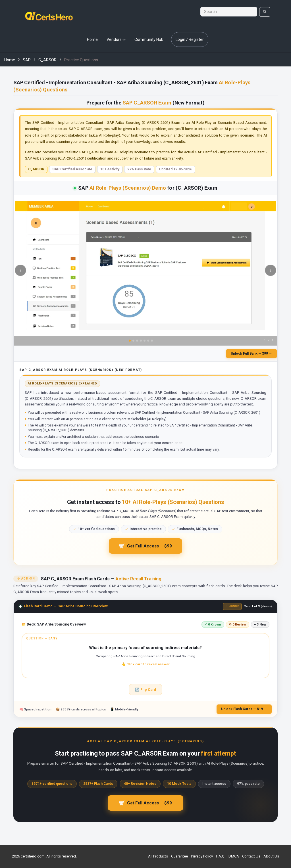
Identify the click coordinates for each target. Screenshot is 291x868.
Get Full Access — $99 (145, 547)
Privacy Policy (202, 856)
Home (92, 39)
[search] (265, 12)
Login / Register (190, 39)
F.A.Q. (221, 856)
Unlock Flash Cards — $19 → (244, 711)
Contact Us (251, 856)
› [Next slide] (271, 270)
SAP (27, 60)
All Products (158, 856)
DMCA (234, 856)
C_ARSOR (47, 60)
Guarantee (179, 856)
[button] (145, 658)
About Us (271, 856)
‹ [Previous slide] (20, 270)
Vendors (116, 39)
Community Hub (149, 39)
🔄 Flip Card (145, 692)
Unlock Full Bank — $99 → (251, 354)
